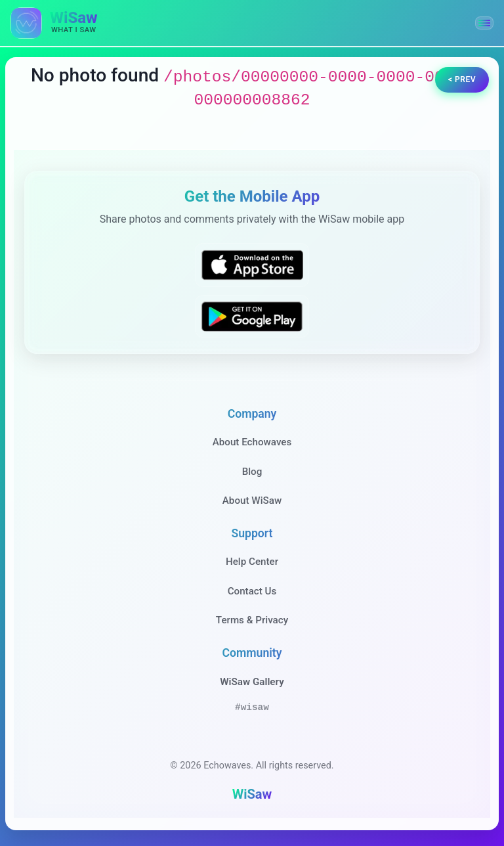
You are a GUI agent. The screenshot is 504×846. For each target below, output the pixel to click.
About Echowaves (252, 442)
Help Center (252, 562)
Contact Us (252, 591)
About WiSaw (252, 501)
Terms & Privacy (252, 620)
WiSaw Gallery (252, 682)
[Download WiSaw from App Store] (252, 265)
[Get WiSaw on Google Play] (252, 316)
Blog (252, 472)
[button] (484, 23)
